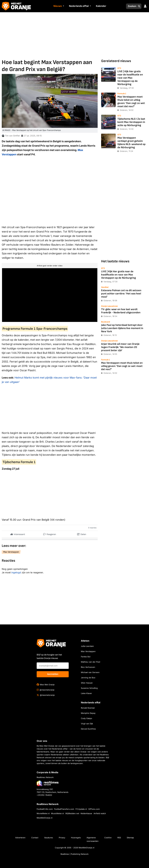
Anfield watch (100, 813)
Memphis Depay (88, 713)
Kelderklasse (86, 813)
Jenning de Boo (88, 678)
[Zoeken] (131, 6)
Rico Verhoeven (88, 667)
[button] (63, 6)
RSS (119, 838)
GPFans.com (94, 809)
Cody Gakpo (87, 718)
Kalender (101, 6)
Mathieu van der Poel (91, 662)
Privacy (62, 838)
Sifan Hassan (87, 683)
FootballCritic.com (45, 809)
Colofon (108, 838)
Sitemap (130, 838)
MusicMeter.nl (57, 813)
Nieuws (58, 6)
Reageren (50, 534)
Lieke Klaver (86, 693)
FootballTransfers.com (64, 809)
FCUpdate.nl (81, 809)
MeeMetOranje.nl (45, 818)
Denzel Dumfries (88, 729)
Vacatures (49, 838)
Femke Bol (86, 657)
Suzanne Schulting (89, 688)
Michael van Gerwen (90, 672)
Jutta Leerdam (87, 646)
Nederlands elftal (79, 6)
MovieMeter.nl (43, 813)
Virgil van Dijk (87, 724)
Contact (35, 838)
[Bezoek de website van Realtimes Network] (48, 783)
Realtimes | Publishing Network (74, 854)
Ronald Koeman (88, 708)
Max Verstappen (11, 552)
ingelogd (16, 572)
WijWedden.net (72, 813)
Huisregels (76, 838)
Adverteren (20, 838)
